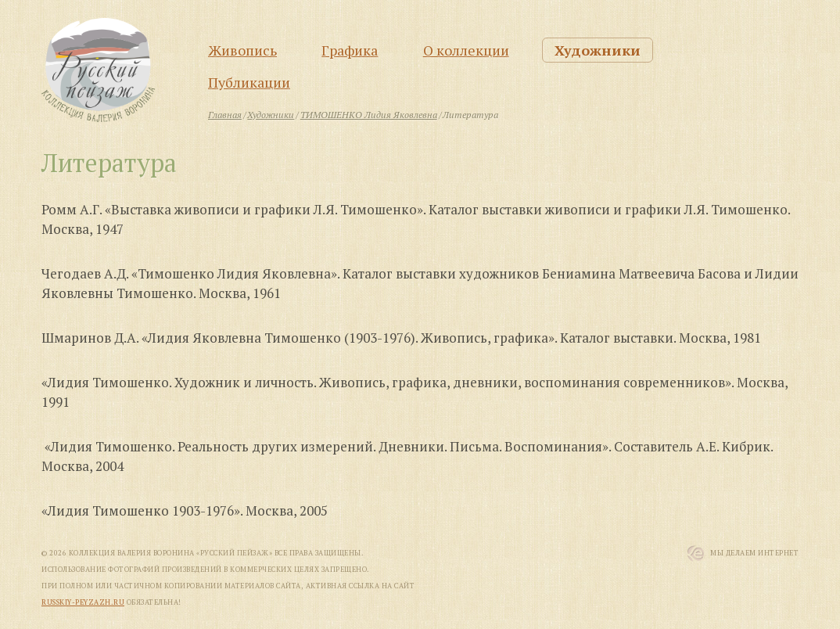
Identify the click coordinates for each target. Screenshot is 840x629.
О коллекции (466, 50)
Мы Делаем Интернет (754, 553)
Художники (598, 50)
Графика (350, 50)
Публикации (249, 82)
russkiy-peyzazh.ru (83, 602)
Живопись (242, 50)
